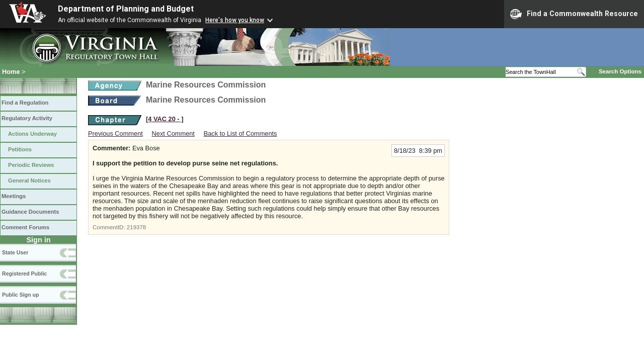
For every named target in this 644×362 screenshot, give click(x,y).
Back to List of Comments (240, 133)
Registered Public (24, 274)
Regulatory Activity (27, 118)
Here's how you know (235, 20)
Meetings (14, 196)
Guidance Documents (30, 212)
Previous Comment (115, 133)
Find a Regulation (25, 103)
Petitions (20, 149)
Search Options (620, 71)
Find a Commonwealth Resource (574, 14)
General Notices (29, 180)
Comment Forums (25, 227)
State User (15, 252)
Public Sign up (20, 295)
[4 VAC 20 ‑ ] (165, 119)
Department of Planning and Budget (126, 9)
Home (11, 72)
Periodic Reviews (31, 165)
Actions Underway (32, 134)
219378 (136, 227)
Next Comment (173, 133)
